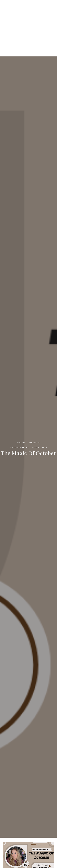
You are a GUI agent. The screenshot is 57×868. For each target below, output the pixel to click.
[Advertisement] (28, 28)
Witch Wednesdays (29, 10)
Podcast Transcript (29, 443)
